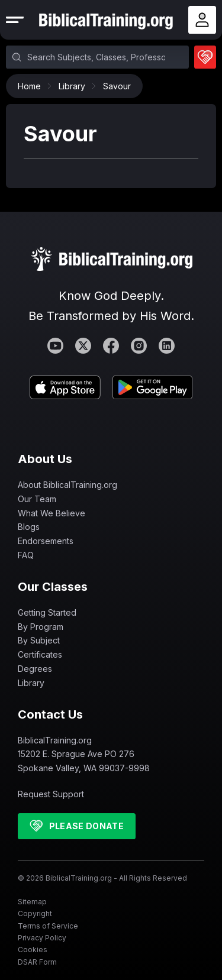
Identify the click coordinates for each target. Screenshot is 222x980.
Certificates (40, 654)
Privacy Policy (42, 938)
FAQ (26, 555)
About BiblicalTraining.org (67, 485)
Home (32, 86)
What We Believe (52, 513)
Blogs (29, 527)
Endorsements (46, 541)
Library (75, 86)
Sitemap (32, 902)
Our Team (37, 499)
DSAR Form (37, 962)
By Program (41, 627)
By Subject (39, 640)
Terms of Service (48, 926)
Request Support (51, 794)
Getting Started (47, 612)
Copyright (35, 913)
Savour (117, 86)
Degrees (35, 669)
